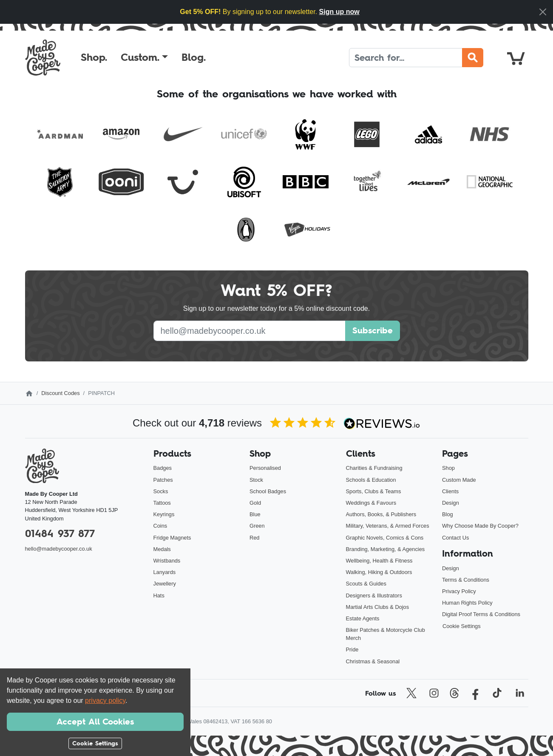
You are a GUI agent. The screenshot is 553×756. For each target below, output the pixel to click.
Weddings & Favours (371, 503)
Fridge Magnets (172, 538)
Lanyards (165, 572)
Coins (160, 526)
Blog (448, 514)
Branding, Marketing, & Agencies (386, 549)
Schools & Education (371, 480)
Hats (159, 595)
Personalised (265, 468)
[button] (144, 57)
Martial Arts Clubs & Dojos (378, 607)
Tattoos (162, 503)
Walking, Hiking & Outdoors (379, 572)
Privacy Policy (459, 591)
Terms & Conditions (466, 580)
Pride (352, 649)
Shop (448, 468)
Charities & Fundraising (374, 468)
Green (257, 526)
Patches (163, 480)
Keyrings (164, 514)
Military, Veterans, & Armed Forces (388, 526)
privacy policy (105, 701)
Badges (163, 468)
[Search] (406, 58)
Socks (161, 491)
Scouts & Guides (366, 584)
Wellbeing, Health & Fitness (379, 561)
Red (254, 538)
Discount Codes (60, 393)
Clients (450, 491)
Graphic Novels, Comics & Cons (385, 538)
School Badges (268, 491)
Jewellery (165, 584)
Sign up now (339, 12)
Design (451, 503)
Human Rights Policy (467, 603)
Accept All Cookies (95, 722)
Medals (162, 549)
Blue (255, 514)
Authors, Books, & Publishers (381, 514)
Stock (256, 480)
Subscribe (373, 330)
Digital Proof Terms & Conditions (481, 614)
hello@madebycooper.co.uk (59, 549)
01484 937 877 (60, 533)
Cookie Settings (462, 626)
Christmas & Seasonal (373, 661)
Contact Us (455, 538)
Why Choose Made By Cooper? (480, 526)
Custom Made (459, 480)
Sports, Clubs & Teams (374, 491)
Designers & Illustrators (374, 595)
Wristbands (167, 561)
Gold (255, 503)
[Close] (543, 12)
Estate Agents (363, 618)
